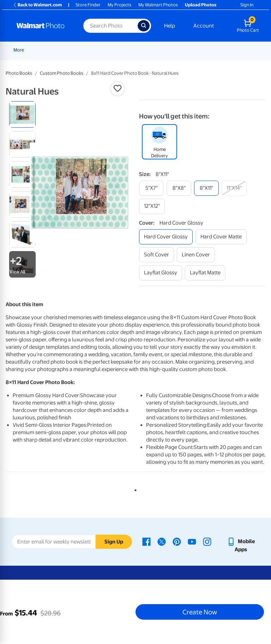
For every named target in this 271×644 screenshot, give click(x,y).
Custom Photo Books (62, 73)
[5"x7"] (151, 188)
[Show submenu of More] (213, 50)
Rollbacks (21, 50)
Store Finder (88, 5)
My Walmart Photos (158, 5)
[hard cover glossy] (166, 237)
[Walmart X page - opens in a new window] (162, 541)
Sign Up (114, 542)
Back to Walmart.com (37, 5)
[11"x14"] (234, 188)
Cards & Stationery (169, 50)
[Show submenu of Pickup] (117, 50)
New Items (50, 50)
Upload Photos (201, 5)
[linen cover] (196, 255)
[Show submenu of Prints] (141, 50)
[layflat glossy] (161, 273)
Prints (132, 50)
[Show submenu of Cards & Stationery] (191, 50)
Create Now (200, 612)
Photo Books (19, 73)
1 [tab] (134, 489)
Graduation (80, 50)
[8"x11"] (206, 188)
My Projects (119, 5)
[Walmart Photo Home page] (42, 26)
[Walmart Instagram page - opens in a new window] (207, 541)
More (205, 50)
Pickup (107, 50)
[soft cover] (156, 255)
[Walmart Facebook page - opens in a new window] (146, 541)
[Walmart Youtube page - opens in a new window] (192, 541)
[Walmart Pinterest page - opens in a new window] (177, 541)
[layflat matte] (205, 273)
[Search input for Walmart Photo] (110, 26)
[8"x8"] (179, 188)
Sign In (247, 5)
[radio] (22, 114)
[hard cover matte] (221, 237)
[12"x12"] (152, 206)
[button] (118, 89)
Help (170, 26)
